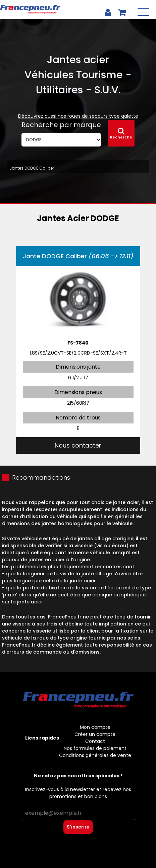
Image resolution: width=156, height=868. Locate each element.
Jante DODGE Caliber (78, 256)
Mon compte (95, 727)
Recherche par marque (61, 125)
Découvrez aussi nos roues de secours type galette (78, 116)
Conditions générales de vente (95, 755)
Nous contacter (78, 445)
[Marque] (61, 140)
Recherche (121, 133)
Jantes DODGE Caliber (32, 168)
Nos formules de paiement (95, 748)
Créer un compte (95, 734)
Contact (95, 741)
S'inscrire (78, 827)
